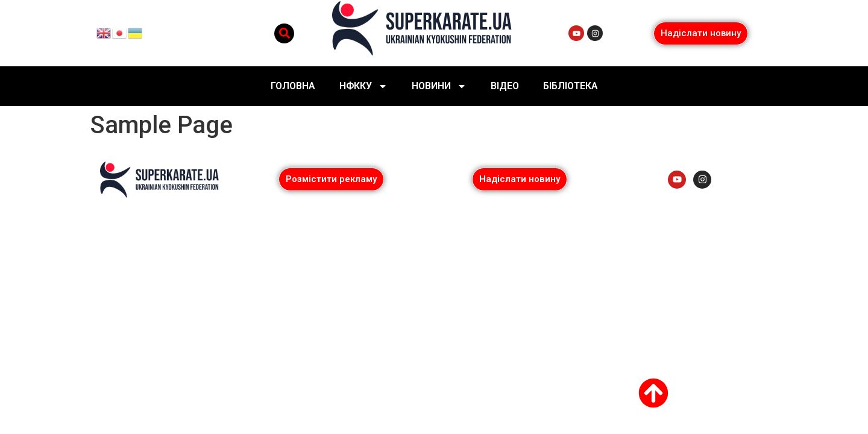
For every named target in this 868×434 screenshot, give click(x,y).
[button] (284, 33)
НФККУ (363, 86)
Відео (505, 86)
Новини (439, 86)
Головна (293, 86)
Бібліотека (571, 86)
